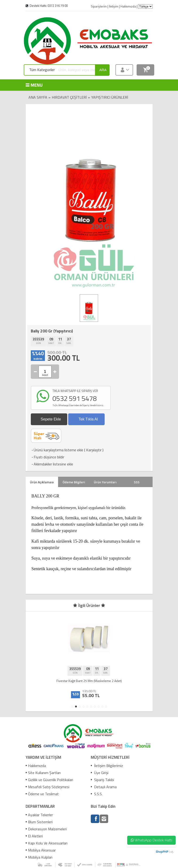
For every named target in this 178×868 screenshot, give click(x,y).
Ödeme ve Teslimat (42, 794)
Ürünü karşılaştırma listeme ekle (57, 450)
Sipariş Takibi (102, 780)
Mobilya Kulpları (39, 857)
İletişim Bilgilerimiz (107, 766)
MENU (33, 85)
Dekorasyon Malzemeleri (46, 829)
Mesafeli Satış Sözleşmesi (47, 787)
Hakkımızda (36, 766)
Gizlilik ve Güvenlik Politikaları (49, 780)
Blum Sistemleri (39, 822)
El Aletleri (34, 836)
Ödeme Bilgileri (74, 482)
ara (103, 70)
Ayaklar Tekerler (39, 815)
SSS (137, 482)
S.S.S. (97, 794)
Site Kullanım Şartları (43, 773)
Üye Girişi (100, 773)
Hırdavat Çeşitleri (69, 97)
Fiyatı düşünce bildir (47, 457)
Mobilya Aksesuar (41, 850)
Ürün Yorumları (105, 482)
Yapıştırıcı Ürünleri (110, 97)
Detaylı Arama (104, 787)
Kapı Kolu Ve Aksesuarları (47, 843)
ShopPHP (162, 852)
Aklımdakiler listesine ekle (52, 464)
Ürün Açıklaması (42, 482)
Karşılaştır (94, 450)
